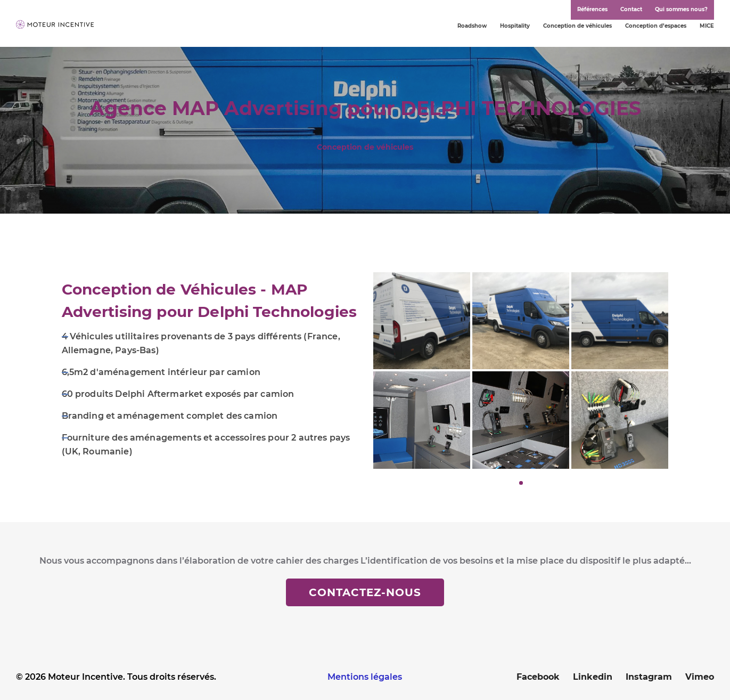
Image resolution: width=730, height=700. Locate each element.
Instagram (649, 677)
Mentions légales (365, 677)
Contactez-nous (365, 592)
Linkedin (593, 677)
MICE (707, 26)
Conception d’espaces (656, 26)
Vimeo (700, 677)
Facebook (538, 677)
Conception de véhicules (577, 26)
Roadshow (472, 26)
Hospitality (515, 26)
